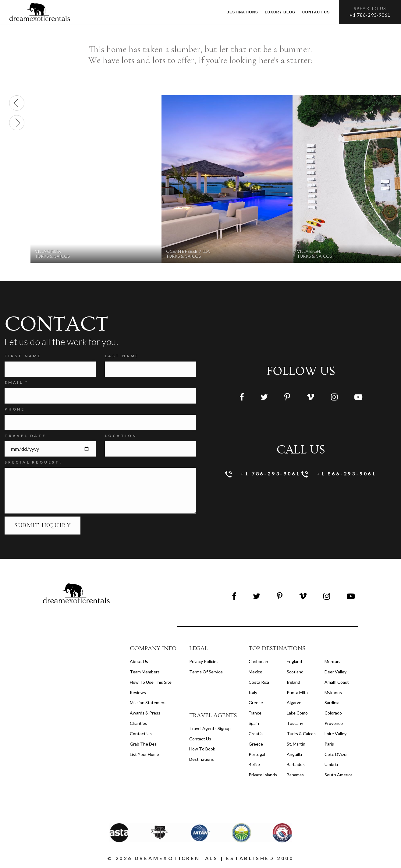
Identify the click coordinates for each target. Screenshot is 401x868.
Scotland (295, 672)
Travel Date (25, 436)
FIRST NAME (23, 356)
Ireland (293, 682)
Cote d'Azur (336, 754)
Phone (15, 409)
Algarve (294, 702)
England (294, 661)
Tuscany (295, 723)
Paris (329, 744)
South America (339, 775)
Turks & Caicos (301, 734)
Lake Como (297, 713)
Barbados (296, 764)
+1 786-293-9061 (370, 15)
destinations (202, 759)
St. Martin (296, 744)
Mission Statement (148, 702)
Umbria (331, 764)
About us (139, 661)
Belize (254, 764)
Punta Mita (297, 692)
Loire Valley (335, 734)
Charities (138, 723)
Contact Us (141, 734)
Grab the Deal (144, 744)
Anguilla (294, 754)
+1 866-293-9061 (339, 474)
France (255, 713)
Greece (256, 702)
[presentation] (17, 103)
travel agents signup (210, 728)
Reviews (138, 692)
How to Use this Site (151, 682)
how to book (202, 749)
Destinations (242, 12)
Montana (333, 661)
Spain (254, 723)
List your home (144, 754)
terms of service (206, 672)
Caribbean (258, 661)
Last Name (122, 356)
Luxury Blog (280, 12)
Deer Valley (335, 672)
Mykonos (333, 692)
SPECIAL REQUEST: (33, 462)
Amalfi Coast (337, 682)
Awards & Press (145, 713)
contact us (200, 739)
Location (121, 436)
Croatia (256, 734)
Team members (145, 672)
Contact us (316, 12)
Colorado (333, 713)
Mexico (256, 672)
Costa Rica (259, 682)
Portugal (257, 754)
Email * (16, 382)
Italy (253, 692)
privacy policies (204, 661)
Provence (334, 723)
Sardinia (332, 702)
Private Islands (263, 775)
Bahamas (295, 775)
